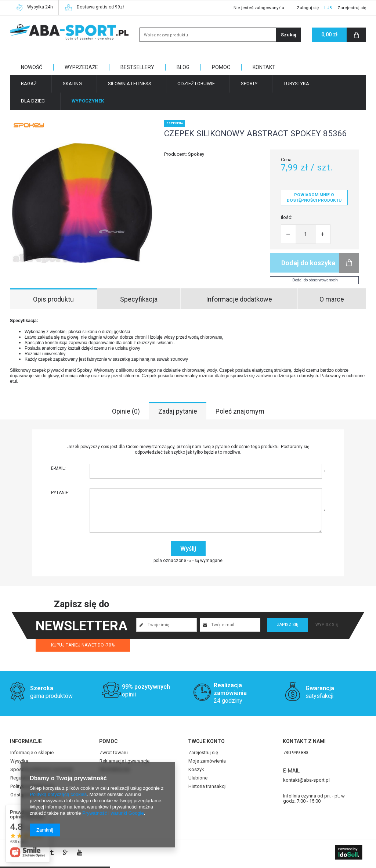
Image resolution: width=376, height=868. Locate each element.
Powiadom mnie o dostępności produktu (314, 197)
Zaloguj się (308, 8)
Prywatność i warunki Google (113, 813)
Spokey (196, 154)
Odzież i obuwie (196, 84)
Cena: (287, 160)
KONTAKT (264, 67)
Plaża (115, 100)
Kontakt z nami (304, 741)
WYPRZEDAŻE (81, 67)
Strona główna (56, 100)
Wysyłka (19, 761)
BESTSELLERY (137, 67)
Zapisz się (288, 625)
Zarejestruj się (352, 8)
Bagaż (29, 84)
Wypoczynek (90, 100)
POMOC (221, 67)
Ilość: (287, 217)
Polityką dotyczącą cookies (58, 794)
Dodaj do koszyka (308, 263)
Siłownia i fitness (130, 84)
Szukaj (288, 35)
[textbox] (220, 35)
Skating (72, 84)
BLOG (183, 67)
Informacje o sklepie (32, 753)
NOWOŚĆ (32, 67)
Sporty (249, 84)
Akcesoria (137, 100)
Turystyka (296, 84)
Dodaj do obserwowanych (315, 280)
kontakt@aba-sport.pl (306, 780)
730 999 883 (296, 753)
